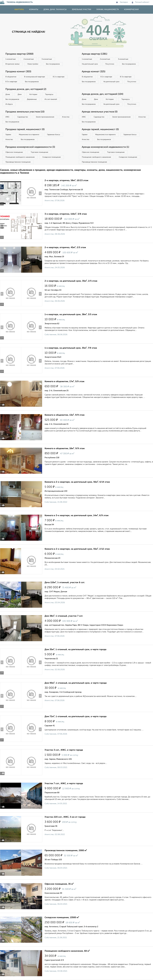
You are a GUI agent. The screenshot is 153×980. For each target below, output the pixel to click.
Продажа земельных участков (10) (25, 112)
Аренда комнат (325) (94, 72)
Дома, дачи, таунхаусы (55, 9)
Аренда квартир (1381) (94, 54)
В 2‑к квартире (59, 77)
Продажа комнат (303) (18, 72)
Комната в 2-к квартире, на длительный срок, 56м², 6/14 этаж (77, 482)
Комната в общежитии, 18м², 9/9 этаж (65, 449)
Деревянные (32, 99)
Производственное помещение (18, 162)
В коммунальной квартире (35, 77)
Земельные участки (81, 9)
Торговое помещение (39, 152)
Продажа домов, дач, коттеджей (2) (26, 89)
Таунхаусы (49, 94)
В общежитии (11, 77)
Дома (8, 94)
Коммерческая (131, 9)
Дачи (20, 94)
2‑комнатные (29, 59)
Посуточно (110, 64)
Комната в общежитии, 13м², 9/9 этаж (65, 415)
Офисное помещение (14, 152)
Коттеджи (33, 94)
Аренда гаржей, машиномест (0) (100, 129)
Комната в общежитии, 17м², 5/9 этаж (64, 382)
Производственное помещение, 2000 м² (66, 851)
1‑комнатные (11, 59)
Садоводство (23, 117)
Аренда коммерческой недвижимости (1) (105, 147)
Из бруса (9, 104)
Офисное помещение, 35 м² (59, 884)
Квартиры (19, 9)
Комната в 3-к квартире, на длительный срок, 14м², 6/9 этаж (77, 516)
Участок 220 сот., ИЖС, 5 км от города (65, 817)
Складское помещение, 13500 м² (62, 918)
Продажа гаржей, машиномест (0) (25, 129)
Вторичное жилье (12, 64)
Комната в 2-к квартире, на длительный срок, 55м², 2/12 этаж (77, 549)
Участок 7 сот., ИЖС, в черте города (64, 784)
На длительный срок (90, 64)
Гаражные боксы (54, 135)
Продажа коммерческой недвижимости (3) (30, 147)
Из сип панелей (51, 99)
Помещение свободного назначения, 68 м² (67, 951)
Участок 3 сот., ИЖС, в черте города (64, 750)
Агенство (66, 117)
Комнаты (34, 9)
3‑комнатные (47, 59)
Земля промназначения (45, 117)
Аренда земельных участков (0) (100, 112)
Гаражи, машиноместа (108, 9)
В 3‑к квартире (11, 82)
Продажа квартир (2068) (19, 54)
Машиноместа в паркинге (29, 135)
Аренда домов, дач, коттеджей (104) (102, 94)
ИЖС (7, 117)
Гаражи (8, 135)
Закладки (122, 2)
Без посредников (53, 64)
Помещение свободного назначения (20, 157)
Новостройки (33, 64)
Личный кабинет (141, 2)
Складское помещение (52, 157)
